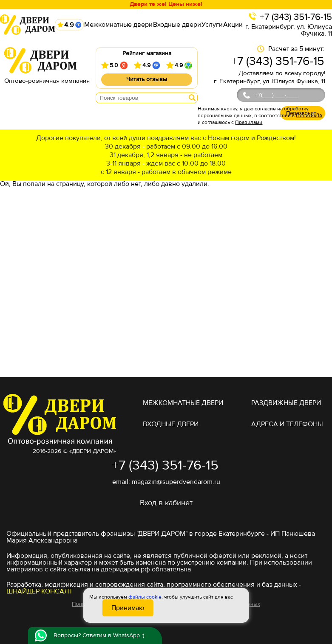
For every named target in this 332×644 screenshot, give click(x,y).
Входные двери (177, 25)
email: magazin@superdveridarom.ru (166, 482)
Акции (233, 25)
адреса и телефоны (287, 424)
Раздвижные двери (286, 403)
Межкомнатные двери (118, 25)
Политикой (309, 115)
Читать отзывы (147, 79)
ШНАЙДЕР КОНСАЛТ (40, 591)
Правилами (249, 122)
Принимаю (128, 608)
